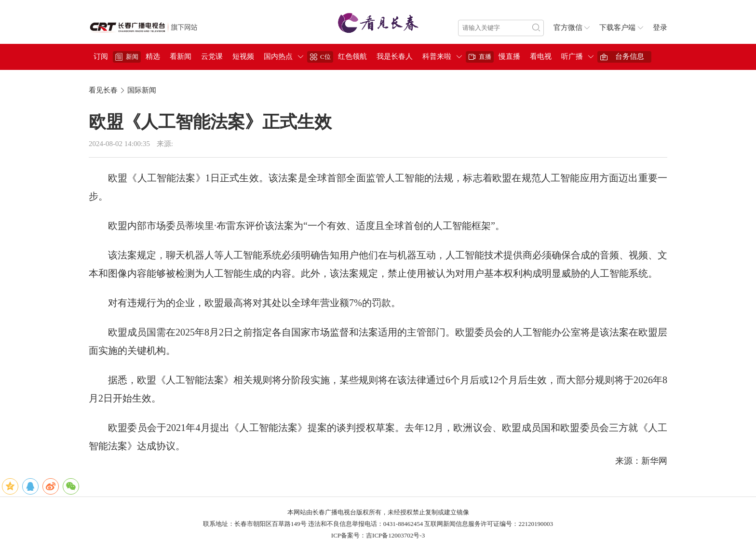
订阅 (101, 56)
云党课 (212, 56)
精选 (153, 56)
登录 (660, 27)
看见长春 (103, 90)
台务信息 (630, 56)
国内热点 (278, 56)
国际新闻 (142, 90)
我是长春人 (395, 56)
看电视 (541, 56)
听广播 (572, 56)
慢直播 (509, 56)
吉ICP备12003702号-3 (395, 535)
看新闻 (181, 56)
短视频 (243, 56)
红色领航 (352, 56)
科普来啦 (437, 56)
